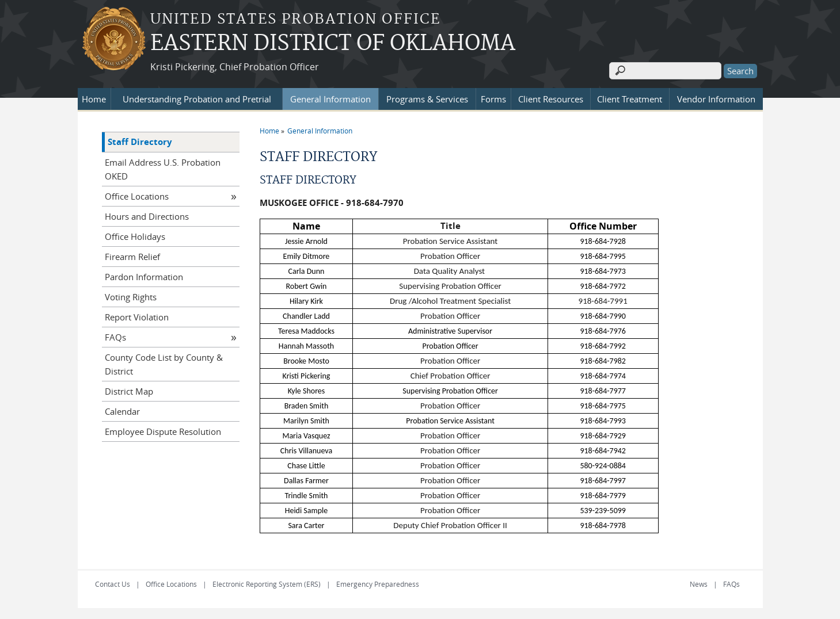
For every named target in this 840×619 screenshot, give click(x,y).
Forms (493, 98)
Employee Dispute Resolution (163, 431)
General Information (330, 98)
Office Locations (137, 196)
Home (94, 98)
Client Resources (551, 98)
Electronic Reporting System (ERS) (267, 583)
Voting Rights (131, 296)
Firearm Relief (132, 256)
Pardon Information (144, 276)
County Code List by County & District (164, 364)
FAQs (115, 337)
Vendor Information (716, 98)
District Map (129, 391)
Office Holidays (135, 236)
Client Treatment (630, 98)
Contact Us (113, 583)
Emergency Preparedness (378, 583)
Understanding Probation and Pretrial (197, 98)
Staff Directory (140, 141)
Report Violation (137, 316)
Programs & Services (427, 98)
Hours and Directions (147, 216)
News (699, 583)
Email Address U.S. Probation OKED (163, 169)
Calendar (122, 411)
